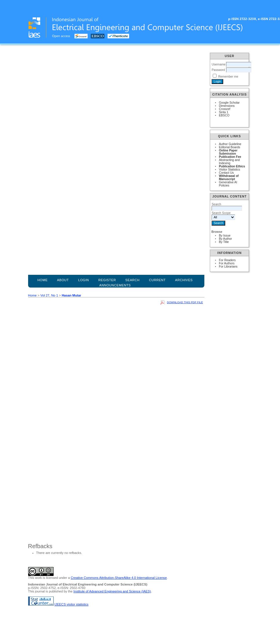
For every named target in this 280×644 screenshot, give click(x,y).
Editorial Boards (229, 147)
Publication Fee (230, 157)
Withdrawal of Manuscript (229, 178)
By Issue (225, 236)
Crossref (224, 109)
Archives (184, 280)
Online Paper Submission (228, 152)
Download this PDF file (185, 302)
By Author (225, 239)
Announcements (115, 285)
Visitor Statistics (229, 170)
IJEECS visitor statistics (72, 604)
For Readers (227, 260)
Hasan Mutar (71, 295)
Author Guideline (230, 144)
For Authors (227, 263)
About (63, 280)
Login (84, 280)
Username (219, 64)
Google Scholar (229, 103)
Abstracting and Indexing (229, 162)
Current (157, 280)
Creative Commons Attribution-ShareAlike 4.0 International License (119, 578)
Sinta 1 (223, 112)
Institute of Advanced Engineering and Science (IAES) (112, 591)
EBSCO (224, 115)
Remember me (228, 77)
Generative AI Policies (228, 184)
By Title (224, 242)
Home (42, 280)
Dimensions (227, 106)
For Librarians (228, 267)
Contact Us (226, 173)
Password (218, 70)
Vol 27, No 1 (49, 295)
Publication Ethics (232, 166)
